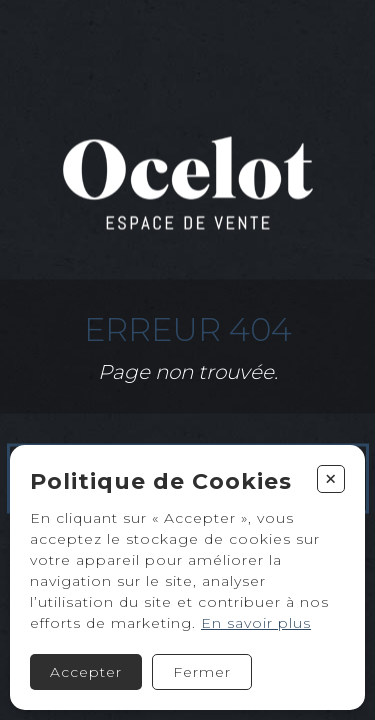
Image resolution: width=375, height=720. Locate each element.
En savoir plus (256, 623)
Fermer (202, 672)
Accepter (86, 672)
